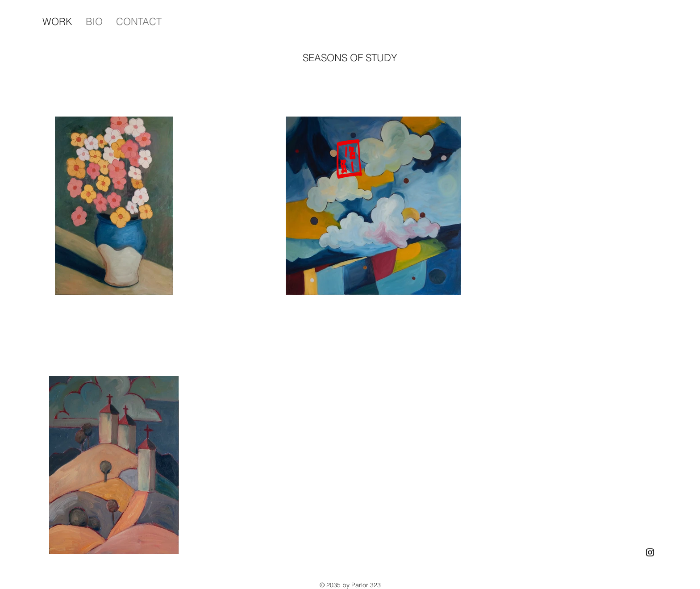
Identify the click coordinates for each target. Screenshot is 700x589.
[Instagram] (650, 552)
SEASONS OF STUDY (350, 58)
